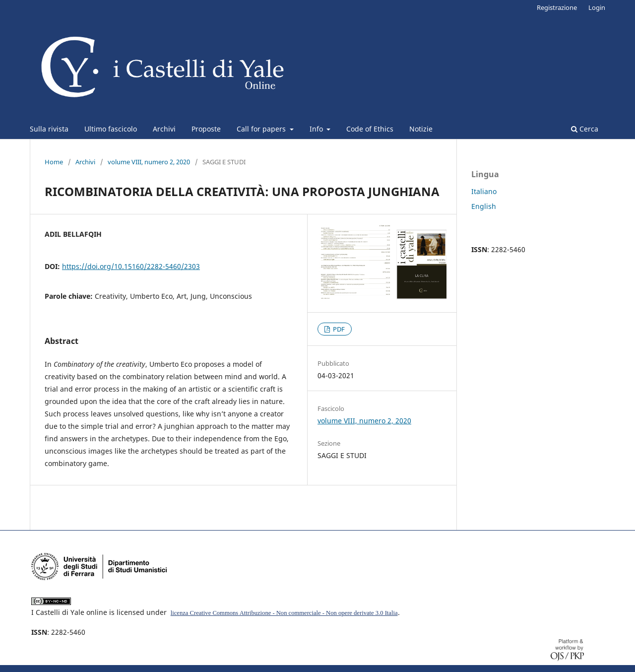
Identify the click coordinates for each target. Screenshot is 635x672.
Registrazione (557, 7)
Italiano (484, 191)
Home (54, 162)
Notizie (421, 129)
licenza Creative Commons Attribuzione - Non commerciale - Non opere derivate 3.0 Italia (284, 613)
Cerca (585, 129)
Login (597, 7)
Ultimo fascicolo (111, 129)
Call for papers (262, 129)
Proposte (206, 129)
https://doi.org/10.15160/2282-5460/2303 (131, 266)
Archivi (164, 129)
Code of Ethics (370, 129)
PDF (338, 329)
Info (317, 129)
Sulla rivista (49, 129)
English (484, 206)
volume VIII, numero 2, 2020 (149, 162)
